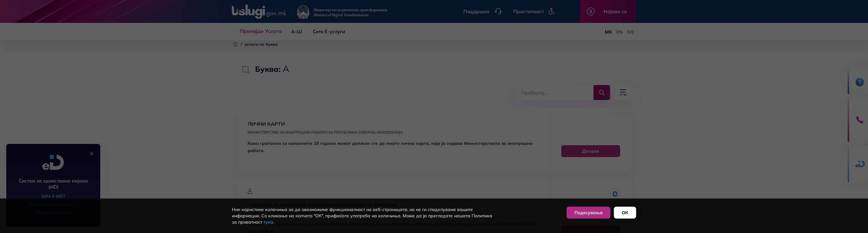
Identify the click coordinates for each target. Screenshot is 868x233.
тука (268, 222)
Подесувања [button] (588, 213)
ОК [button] (625, 213)
